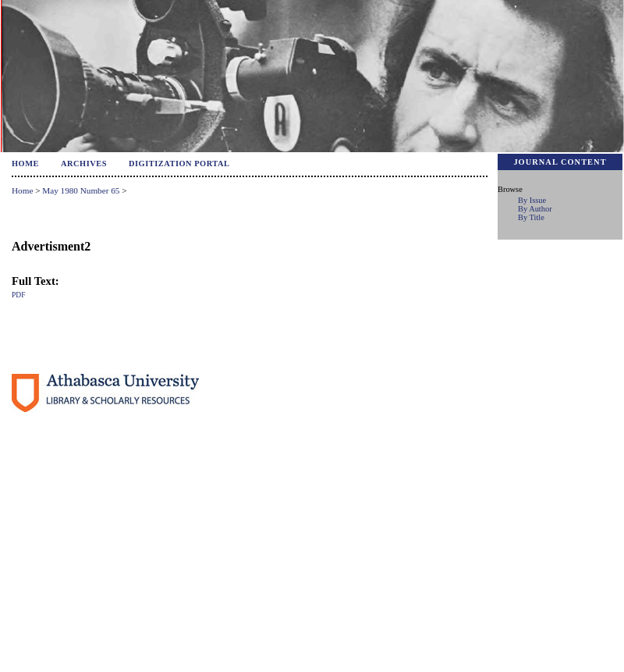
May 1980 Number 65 (81, 190)
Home (25, 164)
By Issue (532, 200)
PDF (18, 295)
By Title (531, 217)
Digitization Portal (179, 164)
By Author (535, 209)
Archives (84, 164)
